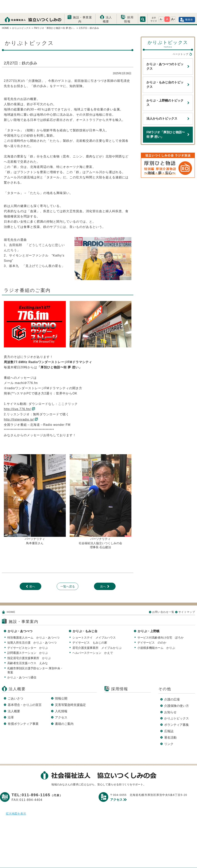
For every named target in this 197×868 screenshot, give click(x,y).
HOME (11, 599)
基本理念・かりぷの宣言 (25, 692)
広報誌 (169, 718)
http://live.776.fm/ (17, 396)
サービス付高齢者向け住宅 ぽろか (161, 625)
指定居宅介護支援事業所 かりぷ (29, 645)
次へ (103, 573)
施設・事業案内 (82, 6)
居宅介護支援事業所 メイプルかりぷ (97, 635)
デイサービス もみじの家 (90, 630)
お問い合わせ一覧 (163, 599)
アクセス (61, 704)
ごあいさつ (15, 685)
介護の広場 (172, 686)
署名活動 (170, 725)
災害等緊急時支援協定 (70, 692)
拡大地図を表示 (16, 801)
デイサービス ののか (152, 630)
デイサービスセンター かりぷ (28, 635)
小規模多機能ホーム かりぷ (156, 635)
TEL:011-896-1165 (37, 782)
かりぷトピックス (177, 705)
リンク (169, 731)
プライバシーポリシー (68, 859)
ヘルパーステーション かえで (93, 640)
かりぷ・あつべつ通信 (22, 664)
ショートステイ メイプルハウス (94, 625)
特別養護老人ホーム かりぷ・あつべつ (33, 625)
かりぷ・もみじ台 (85, 618)
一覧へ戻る (68, 573)
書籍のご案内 (64, 711)
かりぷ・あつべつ (20, 618)
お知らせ (170, 699)
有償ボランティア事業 (23, 711)
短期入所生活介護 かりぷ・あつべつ (32, 630)
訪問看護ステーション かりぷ (28, 640)
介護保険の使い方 (177, 693)
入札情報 (61, 698)
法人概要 (107, 6)
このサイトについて (105, 859)
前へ (32, 573)
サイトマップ (187, 599)
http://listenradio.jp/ (19, 407)
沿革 (11, 704)
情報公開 (61, 685)
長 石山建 (102, 534)
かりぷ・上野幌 (149, 618)
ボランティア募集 (177, 712)
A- (161, 6)
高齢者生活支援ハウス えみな (28, 650)
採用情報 (129, 6)
